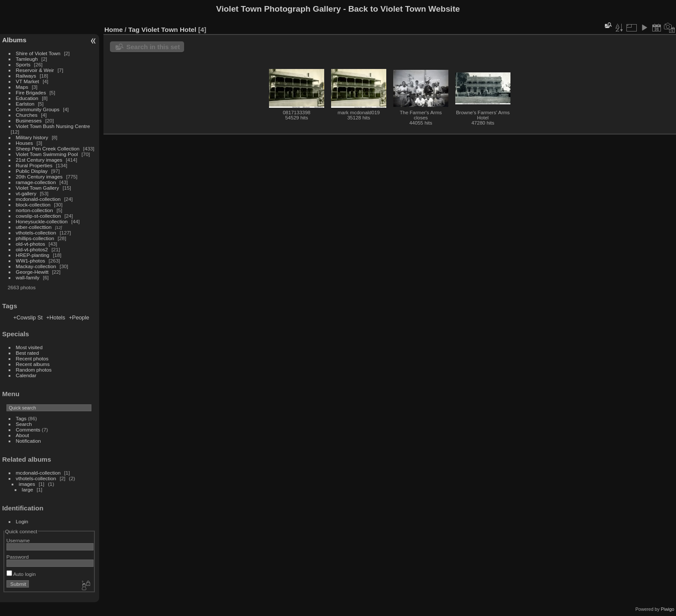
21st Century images (39, 160)
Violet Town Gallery (38, 188)
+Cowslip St (28, 317)
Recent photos (32, 358)
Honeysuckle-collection (42, 221)
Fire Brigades (31, 92)
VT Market (28, 81)
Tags (21, 418)
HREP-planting (33, 255)
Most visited (29, 347)
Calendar (26, 375)
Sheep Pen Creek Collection (48, 149)
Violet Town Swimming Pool (47, 154)
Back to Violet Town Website (404, 9)
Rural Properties (34, 165)
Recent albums (33, 364)
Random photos (34, 370)
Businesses (29, 120)
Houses (25, 143)
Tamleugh (27, 59)
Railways (26, 76)
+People (79, 317)
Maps (22, 87)
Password (18, 557)
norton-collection (34, 210)
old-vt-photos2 (32, 249)
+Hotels (56, 317)
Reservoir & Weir (35, 70)
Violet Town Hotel (169, 30)
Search (24, 424)
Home (114, 30)
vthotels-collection (36, 233)
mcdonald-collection (38, 199)
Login (22, 521)
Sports (23, 64)
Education (27, 98)
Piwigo (668, 609)
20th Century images (39, 177)
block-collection (33, 205)
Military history (32, 137)
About (23, 435)
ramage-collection (36, 182)
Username (18, 540)
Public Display (32, 171)
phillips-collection (35, 238)
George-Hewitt (32, 272)
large (28, 489)
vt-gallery (26, 193)
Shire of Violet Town (38, 53)
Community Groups (38, 109)
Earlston (25, 104)
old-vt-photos (31, 244)
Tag (134, 30)
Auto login (21, 574)
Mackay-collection (36, 266)
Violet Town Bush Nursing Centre (53, 126)
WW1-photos (31, 261)
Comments (28, 430)
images (27, 484)
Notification (28, 441)
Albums (14, 40)
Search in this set (153, 47)
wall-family (28, 277)
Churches (27, 115)
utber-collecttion (34, 227)
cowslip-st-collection (39, 216)
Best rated (28, 353)
